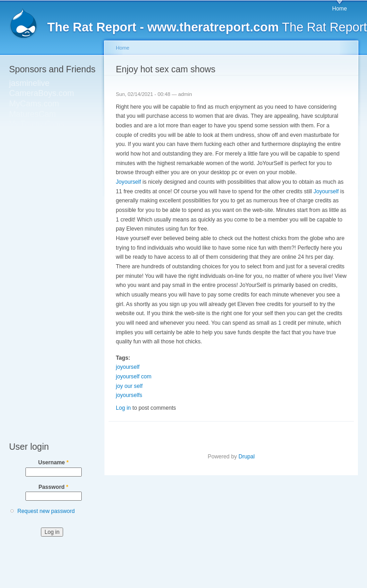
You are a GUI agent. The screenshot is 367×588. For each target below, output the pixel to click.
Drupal (247, 457)
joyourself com (134, 377)
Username (53, 462)
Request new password (46, 511)
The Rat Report (207, 27)
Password (54, 487)
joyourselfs (129, 395)
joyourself (128, 367)
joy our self (129, 386)
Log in (123, 408)
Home (339, 9)
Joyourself (128, 182)
